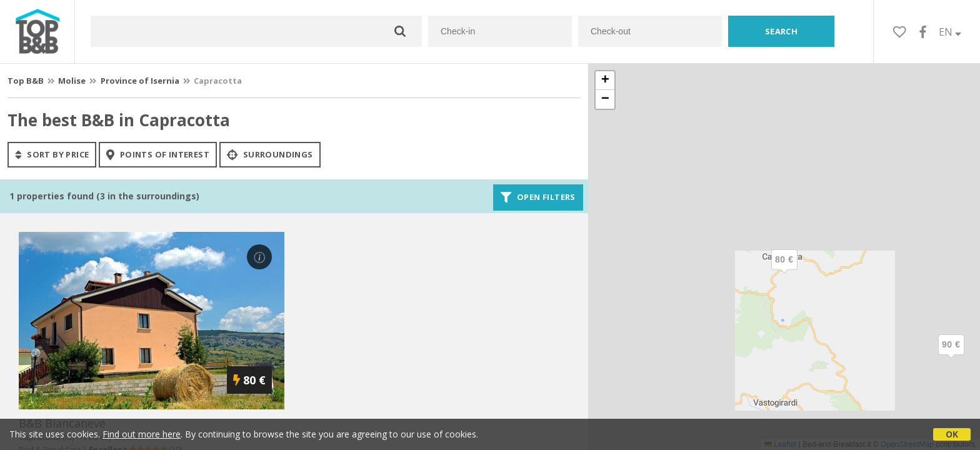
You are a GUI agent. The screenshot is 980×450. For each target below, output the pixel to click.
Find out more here (142, 434)
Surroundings (270, 154)
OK (952, 434)
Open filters (538, 197)
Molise (72, 81)
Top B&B (26, 81)
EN (950, 32)
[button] (951, 355)
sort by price (52, 154)
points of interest (158, 154)
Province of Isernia (140, 81)
